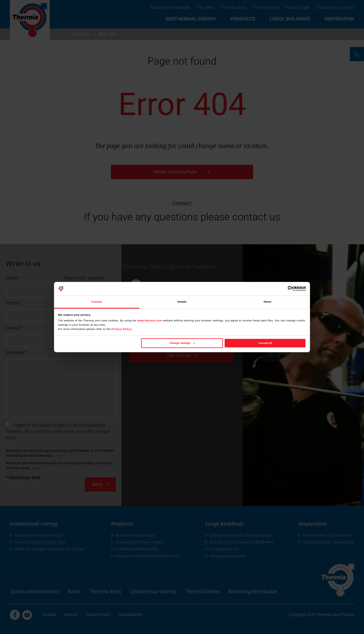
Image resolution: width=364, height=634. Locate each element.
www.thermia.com (150, 321)
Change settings (182, 343)
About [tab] (267, 302)
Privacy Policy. (122, 329)
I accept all (265, 343)
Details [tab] (182, 302)
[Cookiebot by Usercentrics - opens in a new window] (281, 289)
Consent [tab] (97, 302)
